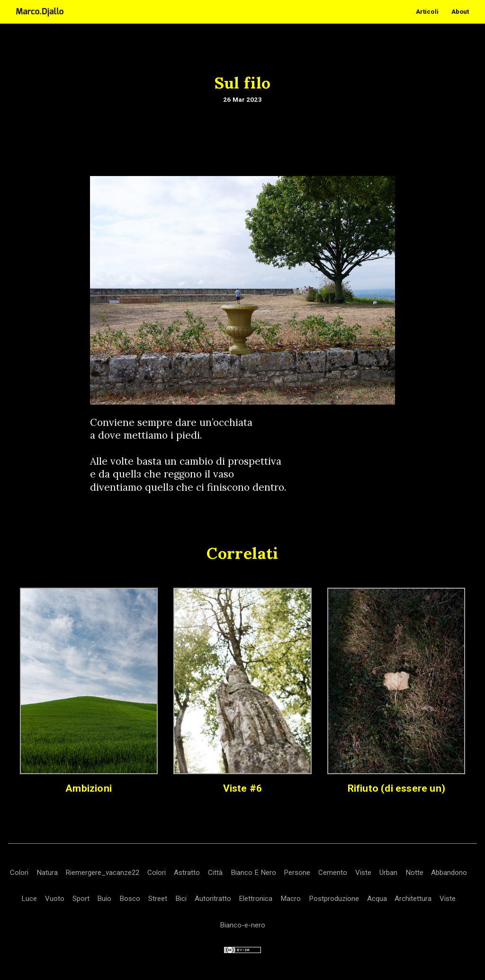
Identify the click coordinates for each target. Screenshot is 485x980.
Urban (388, 873)
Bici (181, 899)
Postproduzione (334, 899)
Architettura (413, 899)
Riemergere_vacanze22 (102, 873)
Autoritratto (213, 899)
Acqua (377, 899)
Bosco (130, 899)
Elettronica (256, 899)
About (460, 12)
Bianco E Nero (253, 873)
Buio (104, 899)
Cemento (333, 873)
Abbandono (449, 873)
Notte (414, 873)
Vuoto (55, 899)
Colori (19, 873)
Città (215, 873)
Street (158, 899)
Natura (47, 873)
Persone (297, 873)
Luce (29, 899)
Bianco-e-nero (242, 925)
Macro (291, 899)
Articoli (427, 12)
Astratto (187, 873)
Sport (81, 899)
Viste (363, 873)
